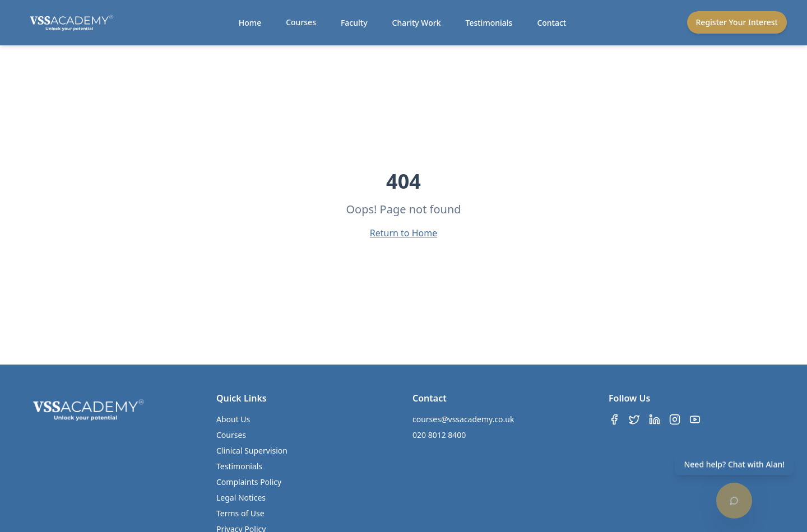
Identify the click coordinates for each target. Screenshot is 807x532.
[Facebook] (614, 419)
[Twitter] (634, 419)
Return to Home (403, 233)
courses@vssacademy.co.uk (463, 419)
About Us (233, 419)
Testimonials (489, 23)
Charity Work (417, 23)
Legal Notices (241, 498)
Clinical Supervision (252, 451)
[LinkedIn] (655, 419)
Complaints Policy (249, 482)
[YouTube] (695, 419)
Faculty (354, 23)
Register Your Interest (737, 22)
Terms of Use (240, 513)
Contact (551, 23)
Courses (301, 22)
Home (250, 23)
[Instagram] (675, 419)
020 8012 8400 (439, 435)
